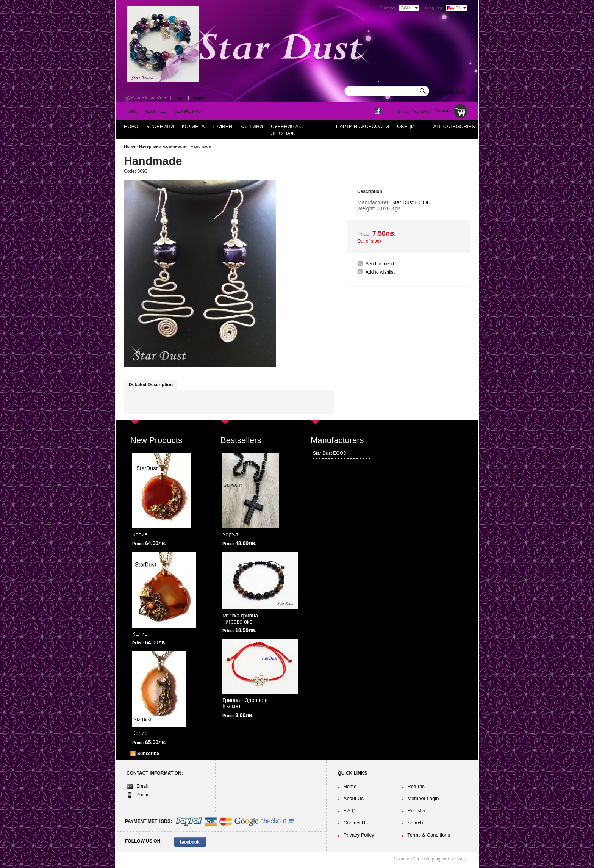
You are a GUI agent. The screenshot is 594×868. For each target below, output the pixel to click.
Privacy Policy (359, 835)
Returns (416, 786)
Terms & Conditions (429, 835)
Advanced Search (451, 91)
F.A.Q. (350, 811)
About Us (156, 111)
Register (200, 97)
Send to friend (380, 264)
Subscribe (148, 754)
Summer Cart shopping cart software (431, 859)
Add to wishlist (380, 272)
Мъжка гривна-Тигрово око (241, 619)
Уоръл (230, 534)
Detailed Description (151, 385)
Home (131, 111)
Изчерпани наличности (163, 146)
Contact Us (188, 111)
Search (415, 823)
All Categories (454, 126)
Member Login (423, 798)
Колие (140, 534)
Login (179, 97)
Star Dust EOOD (330, 453)
